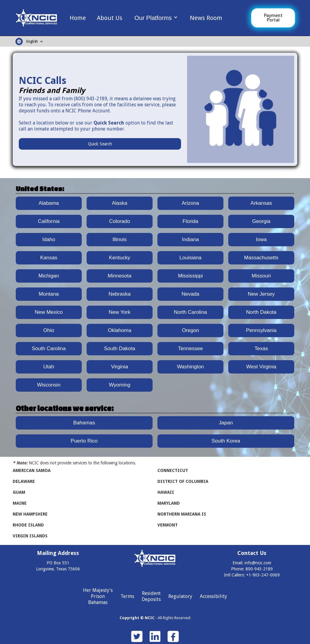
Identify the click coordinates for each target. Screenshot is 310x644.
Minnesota (120, 276)
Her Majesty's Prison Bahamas (98, 596)
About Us (110, 18)
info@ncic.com (258, 563)
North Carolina (190, 312)
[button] (156, 17)
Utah (49, 367)
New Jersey (261, 294)
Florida (190, 221)
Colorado (120, 221)
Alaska (119, 203)
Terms (127, 596)
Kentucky (120, 258)
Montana (49, 294)
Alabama (49, 203)
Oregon (191, 330)
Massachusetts (261, 258)
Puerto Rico (84, 441)
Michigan (49, 276)
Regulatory (180, 596)
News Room (206, 18)
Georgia (261, 221)
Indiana (190, 239)
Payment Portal (273, 18)
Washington (190, 367)
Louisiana (191, 258)
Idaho (49, 239)
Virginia (120, 367)
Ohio (49, 330)
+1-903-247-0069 (263, 575)
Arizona (190, 203)
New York (120, 312)
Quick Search (100, 144)
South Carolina (49, 349)
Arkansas (261, 203)
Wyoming (120, 385)
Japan (226, 423)
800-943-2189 (259, 569)
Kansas (49, 258)
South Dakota (119, 349)
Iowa (261, 239)
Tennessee (190, 349)
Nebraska (120, 294)
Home (78, 18)
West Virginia (261, 367)
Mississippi (190, 276)
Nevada (191, 294)
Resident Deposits (151, 596)
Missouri (261, 276)
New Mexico (49, 312)
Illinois (119, 239)
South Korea (226, 441)
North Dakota (261, 312)
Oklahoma (119, 330)
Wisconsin (49, 385)
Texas (261, 349)
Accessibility (213, 596)
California (49, 221)
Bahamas (84, 423)
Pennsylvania (261, 330)
